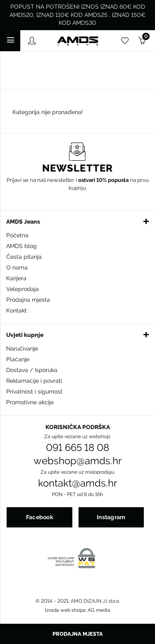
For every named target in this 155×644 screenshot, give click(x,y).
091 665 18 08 (77, 448)
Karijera (16, 278)
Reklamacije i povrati (34, 381)
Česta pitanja (24, 257)
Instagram (111, 517)
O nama (17, 267)
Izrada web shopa (65, 610)
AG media (99, 610)
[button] (77, 221)
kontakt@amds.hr (77, 483)
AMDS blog (21, 246)
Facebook (40, 517)
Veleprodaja (23, 289)
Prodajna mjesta (28, 300)
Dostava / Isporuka (32, 370)
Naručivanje (22, 348)
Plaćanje (18, 359)
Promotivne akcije (30, 402)
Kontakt (17, 310)
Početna (17, 235)
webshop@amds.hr (77, 461)
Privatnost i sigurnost (34, 391)
